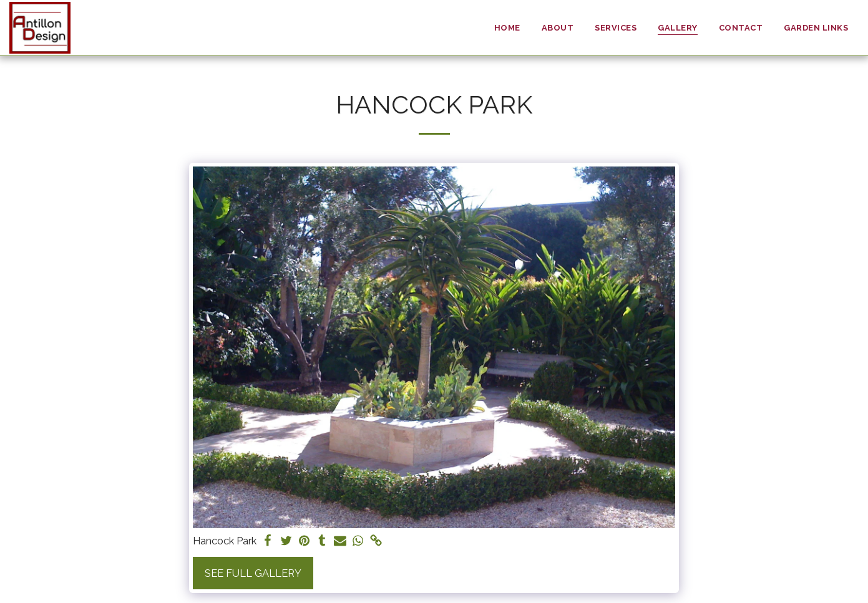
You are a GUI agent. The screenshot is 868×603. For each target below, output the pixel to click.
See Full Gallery (253, 573)
